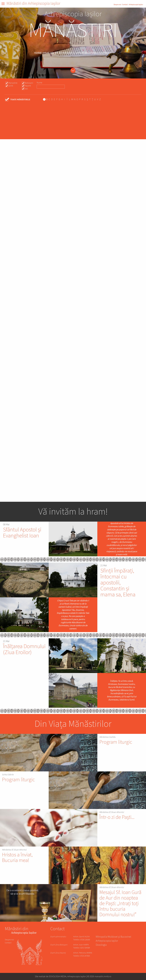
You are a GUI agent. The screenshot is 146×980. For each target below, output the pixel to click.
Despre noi (117, 5)
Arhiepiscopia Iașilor (136, 5)
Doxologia (101, 945)
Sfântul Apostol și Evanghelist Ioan (22, 533)
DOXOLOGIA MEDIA (58, 976)
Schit (11, 86)
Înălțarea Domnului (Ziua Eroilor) (24, 649)
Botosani (29, 83)
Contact (125, 5)
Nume (39, 83)
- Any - (18, 99)
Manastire (13, 83)
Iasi (26, 89)
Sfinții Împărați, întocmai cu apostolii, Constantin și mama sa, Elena (118, 583)
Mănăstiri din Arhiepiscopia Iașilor (33, 3)
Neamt (28, 86)
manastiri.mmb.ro (103, 976)
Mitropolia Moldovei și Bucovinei (113, 937)
